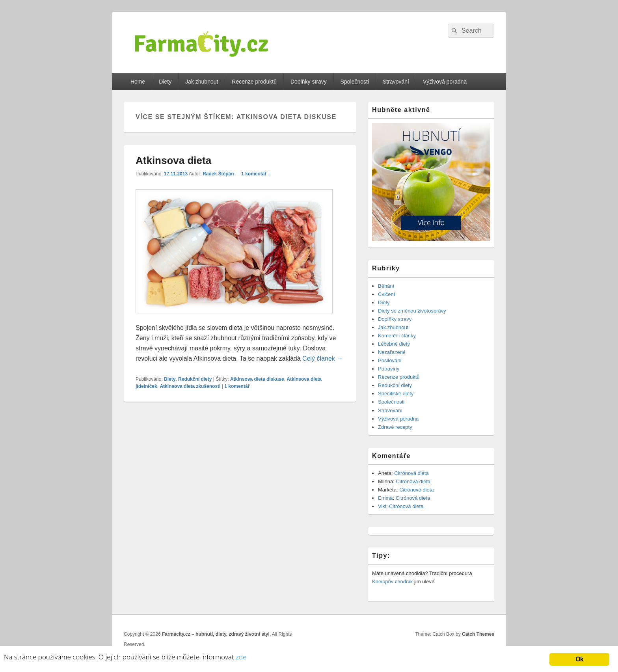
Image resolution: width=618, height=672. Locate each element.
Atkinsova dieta (173, 160)
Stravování (396, 82)
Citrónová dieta (411, 473)
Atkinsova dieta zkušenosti (190, 386)
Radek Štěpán (218, 174)
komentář (237, 386)
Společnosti (355, 82)
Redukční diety (195, 379)
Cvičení (386, 294)
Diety (165, 82)
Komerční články (397, 336)
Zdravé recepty (395, 427)
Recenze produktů (254, 82)
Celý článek (323, 358)
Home (138, 82)
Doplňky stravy (309, 82)
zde (241, 657)
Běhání (386, 286)
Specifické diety (396, 394)
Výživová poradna (445, 82)
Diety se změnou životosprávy (412, 311)
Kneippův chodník (392, 582)
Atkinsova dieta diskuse (257, 379)
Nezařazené (392, 352)
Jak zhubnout (202, 82)
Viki (382, 506)
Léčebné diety (394, 344)
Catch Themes (478, 634)
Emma (385, 498)
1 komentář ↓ (256, 174)
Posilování (390, 360)
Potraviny (389, 369)
